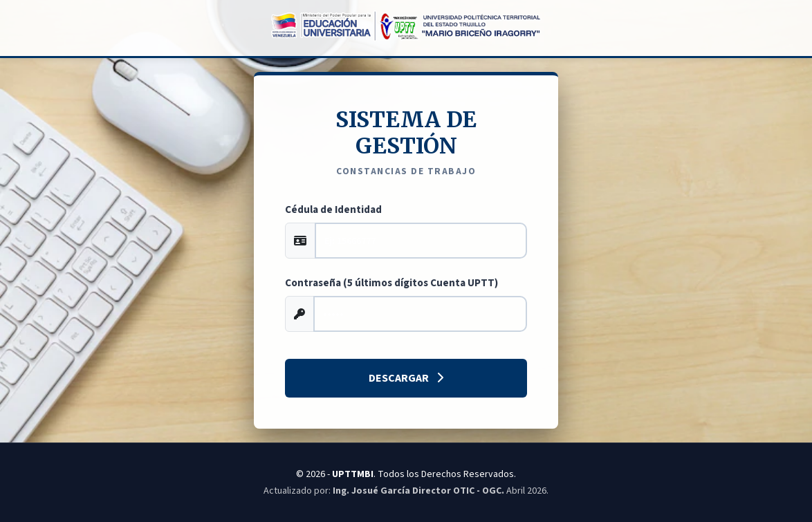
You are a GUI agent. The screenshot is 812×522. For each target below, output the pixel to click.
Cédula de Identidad (333, 209)
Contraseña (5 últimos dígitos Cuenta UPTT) (391, 283)
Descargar (406, 378)
